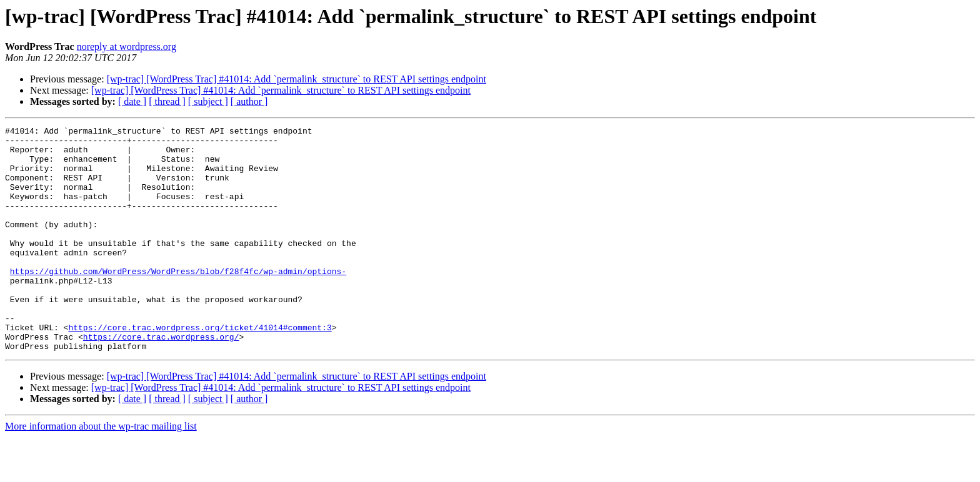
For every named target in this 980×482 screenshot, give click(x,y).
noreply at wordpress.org (127, 47)
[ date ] (132, 101)
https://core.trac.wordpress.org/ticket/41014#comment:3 (200, 368)
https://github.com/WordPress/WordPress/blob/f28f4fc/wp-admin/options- (178, 301)
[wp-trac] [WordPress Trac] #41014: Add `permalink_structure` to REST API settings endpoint (297, 79)
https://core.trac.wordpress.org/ (161, 380)
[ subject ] (208, 101)
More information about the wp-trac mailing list (101, 471)
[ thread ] (167, 101)
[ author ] (249, 101)
